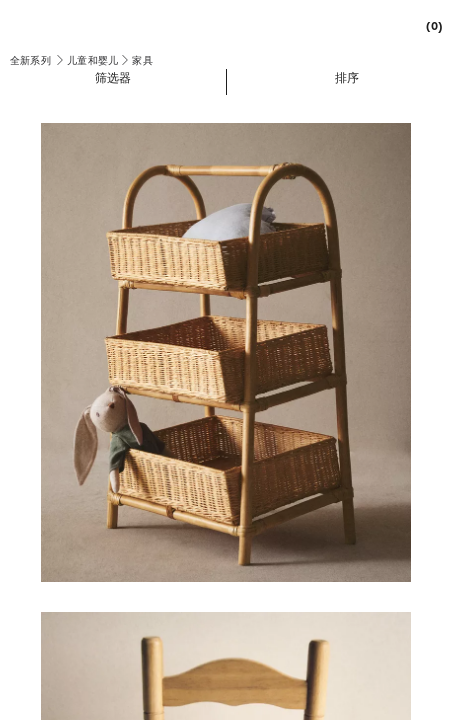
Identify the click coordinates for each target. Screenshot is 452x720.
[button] (113, 77)
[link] (429, 25)
